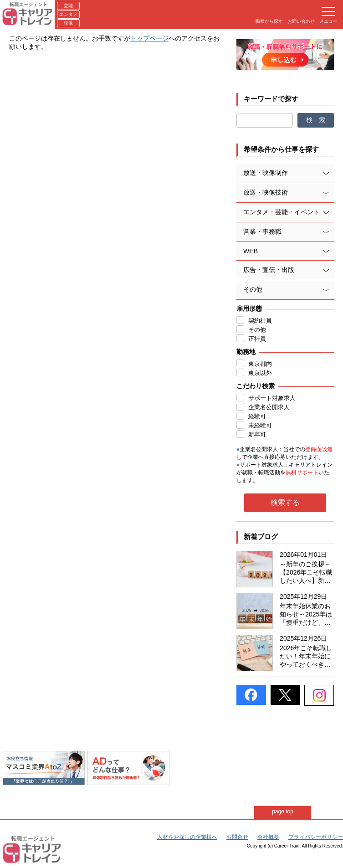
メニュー (328, 15)
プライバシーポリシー (316, 837)
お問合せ (237, 837)
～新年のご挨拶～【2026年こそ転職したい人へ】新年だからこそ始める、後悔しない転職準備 (306, 573)
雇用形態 (249, 308)
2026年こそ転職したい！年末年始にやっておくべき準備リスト (306, 657)
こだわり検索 (256, 386)
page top (283, 812)
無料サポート (302, 473)
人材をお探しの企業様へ (187, 837)
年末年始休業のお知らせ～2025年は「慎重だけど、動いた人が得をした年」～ (306, 615)
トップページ (149, 38)
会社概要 (268, 837)
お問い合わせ (301, 21)
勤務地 (246, 352)
